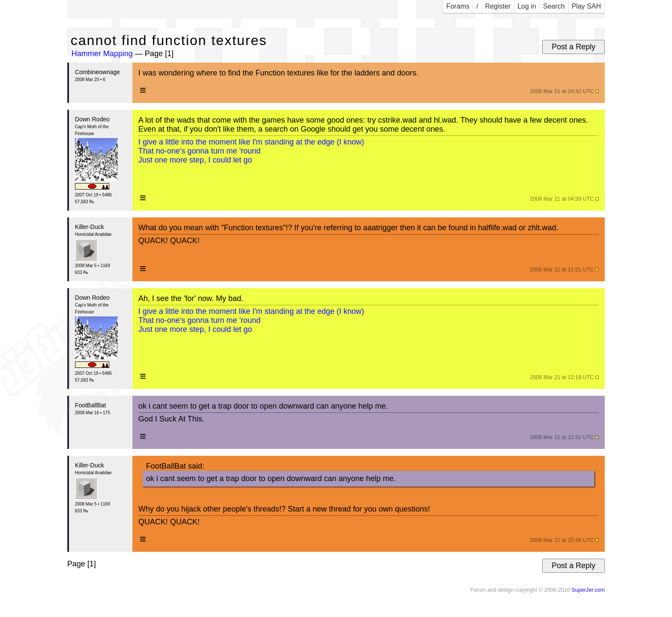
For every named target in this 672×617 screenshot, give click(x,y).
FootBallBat (90, 405)
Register (498, 6)
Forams (458, 6)
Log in (527, 6)
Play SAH (586, 6)
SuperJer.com (588, 590)
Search (554, 6)
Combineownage (97, 72)
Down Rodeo (92, 119)
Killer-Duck (90, 227)
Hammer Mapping (102, 54)
